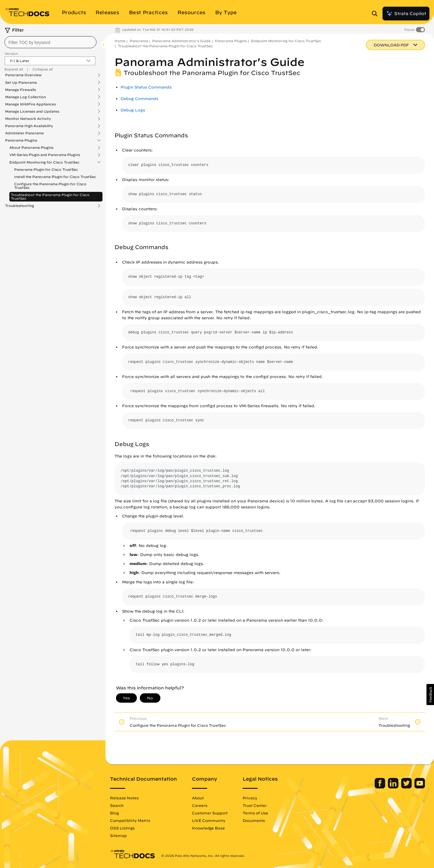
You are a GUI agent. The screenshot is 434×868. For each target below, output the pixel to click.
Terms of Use (255, 813)
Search (117, 805)
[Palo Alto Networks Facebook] (381, 787)
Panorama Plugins (21, 140)
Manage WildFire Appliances (30, 104)
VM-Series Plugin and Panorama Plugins (45, 155)
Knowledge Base (208, 828)
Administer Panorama (24, 133)
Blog (114, 813)
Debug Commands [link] (139, 99)
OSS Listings (122, 828)
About (198, 798)
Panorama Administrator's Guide (181, 41)
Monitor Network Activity (28, 119)
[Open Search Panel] (376, 14)
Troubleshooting (20, 206)
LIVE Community (209, 820)
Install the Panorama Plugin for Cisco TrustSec (55, 177)
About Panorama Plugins (31, 148)
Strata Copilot (406, 14)
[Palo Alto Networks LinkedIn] (394, 787)
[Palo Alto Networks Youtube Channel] (420, 787)
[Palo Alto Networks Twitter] (407, 787)
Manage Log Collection (25, 97)
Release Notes (124, 798)
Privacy (250, 798)
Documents (254, 820)
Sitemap (118, 835)
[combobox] (50, 42)
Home (120, 41)
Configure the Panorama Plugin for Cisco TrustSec (50, 186)
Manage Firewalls (20, 90)
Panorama (139, 41)
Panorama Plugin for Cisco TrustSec (46, 169)
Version (11, 53)
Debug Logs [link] (133, 110)
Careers (200, 805)
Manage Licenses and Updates (32, 111)
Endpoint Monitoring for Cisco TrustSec (44, 162)
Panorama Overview (23, 75)
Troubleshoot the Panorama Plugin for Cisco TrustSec (50, 197)
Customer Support (210, 813)
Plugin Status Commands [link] (146, 87)
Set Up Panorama (21, 83)
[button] (430, 695)
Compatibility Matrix (130, 820)
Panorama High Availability (29, 126)
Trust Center (255, 805)
